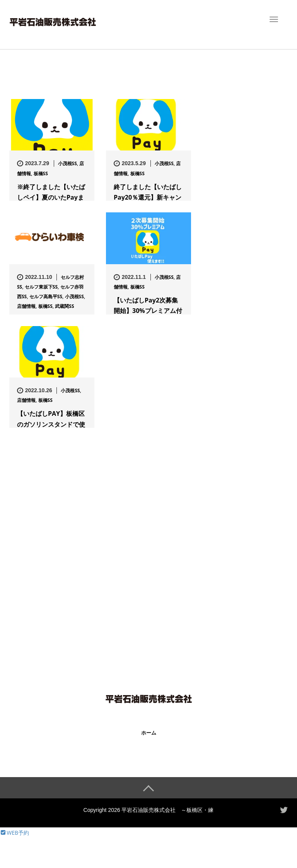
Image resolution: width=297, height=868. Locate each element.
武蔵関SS (64, 306)
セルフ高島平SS (46, 296)
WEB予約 (14, 832)
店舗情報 (26, 306)
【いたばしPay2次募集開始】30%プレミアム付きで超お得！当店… (148, 311)
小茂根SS (67, 163)
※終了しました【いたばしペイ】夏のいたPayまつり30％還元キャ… (51, 197)
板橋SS (41, 173)
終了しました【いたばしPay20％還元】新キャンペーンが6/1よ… (148, 197)
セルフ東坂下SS (41, 287)
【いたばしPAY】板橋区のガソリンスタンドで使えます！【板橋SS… (51, 424)
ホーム (149, 733)
